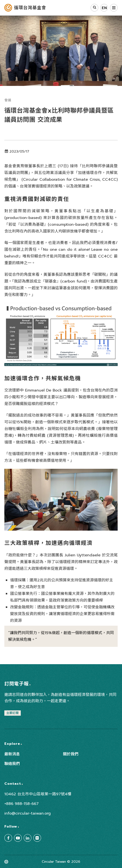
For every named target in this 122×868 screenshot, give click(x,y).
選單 (114, 8)
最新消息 (12, 754)
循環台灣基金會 (30, 8)
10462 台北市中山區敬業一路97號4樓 (38, 794)
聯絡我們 (12, 764)
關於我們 (71, 754)
